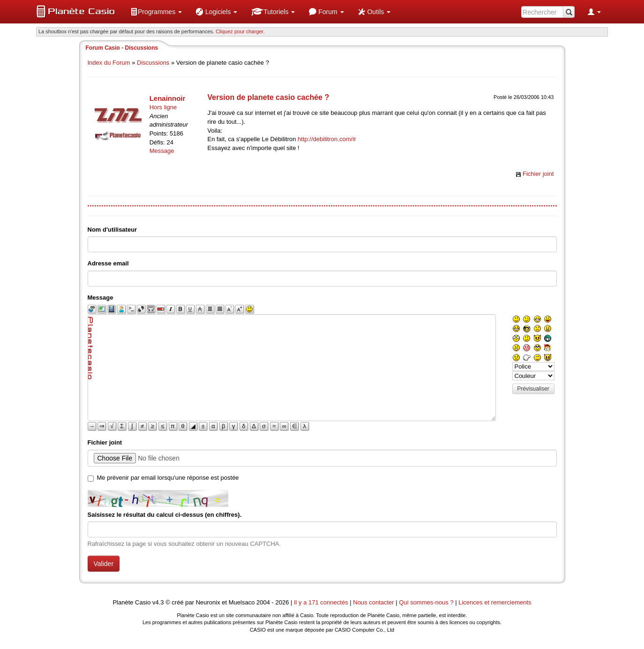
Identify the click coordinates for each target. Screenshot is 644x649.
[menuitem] (156, 12)
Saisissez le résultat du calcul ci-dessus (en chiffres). (165, 515)
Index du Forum (109, 63)
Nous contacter (373, 602)
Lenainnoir (168, 98)
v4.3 (158, 602)
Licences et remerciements (495, 602)
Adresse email (108, 263)
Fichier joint (538, 174)
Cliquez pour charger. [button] (240, 31)
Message (162, 151)
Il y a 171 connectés (322, 602)
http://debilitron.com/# (327, 139)
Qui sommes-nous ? (426, 602)
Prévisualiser (533, 389)
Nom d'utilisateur (112, 230)
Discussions (153, 63)
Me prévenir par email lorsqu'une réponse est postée (168, 478)
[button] (156, 12)
